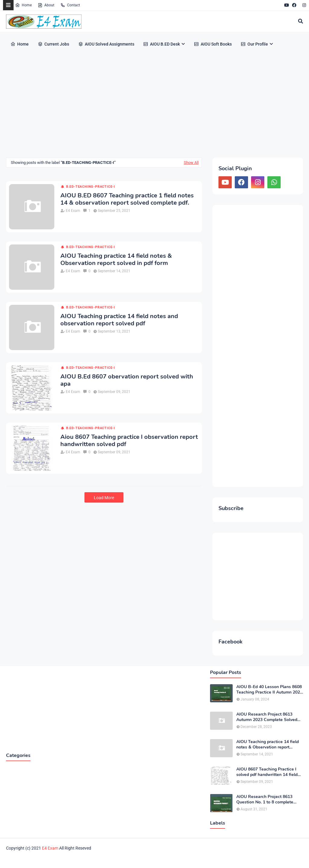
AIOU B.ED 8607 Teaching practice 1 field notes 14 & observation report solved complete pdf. (127, 199)
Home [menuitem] (20, 44)
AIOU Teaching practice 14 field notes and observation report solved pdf (119, 320)
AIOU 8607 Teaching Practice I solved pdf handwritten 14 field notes (267, 772)
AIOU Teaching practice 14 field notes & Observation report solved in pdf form (116, 260)
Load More (104, 498)
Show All (191, 163)
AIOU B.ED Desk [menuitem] (162, 44)
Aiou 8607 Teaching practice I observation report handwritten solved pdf (129, 441)
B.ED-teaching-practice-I (91, 187)
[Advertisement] (154, 106)
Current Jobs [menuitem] (53, 44)
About (46, 5)
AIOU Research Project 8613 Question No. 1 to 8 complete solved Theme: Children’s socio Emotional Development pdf (267, 799)
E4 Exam (73, 211)
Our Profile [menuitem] (254, 44)
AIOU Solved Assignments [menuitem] (106, 44)
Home (23, 5)
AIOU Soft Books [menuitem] (213, 44)
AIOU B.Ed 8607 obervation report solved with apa (127, 380)
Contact (70, 5)
